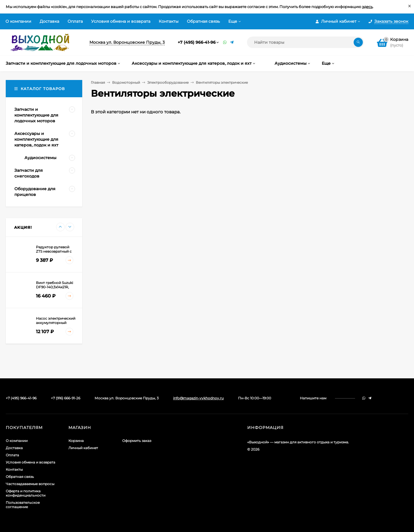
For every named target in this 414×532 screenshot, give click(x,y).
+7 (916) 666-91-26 (66, 398)
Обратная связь (203, 21)
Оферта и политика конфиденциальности (26, 493)
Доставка (49, 21)
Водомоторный (126, 82)
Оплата (75, 21)
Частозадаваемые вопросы (30, 484)
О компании (18, 21)
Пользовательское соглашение (23, 505)
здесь (367, 7)
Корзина (76, 441)
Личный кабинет (83, 448)
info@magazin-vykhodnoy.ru (198, 398)
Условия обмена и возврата (121, 21)
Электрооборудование (168, 82)
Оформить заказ (137, 441)
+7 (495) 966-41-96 (197, 42)
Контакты (169, 21)
